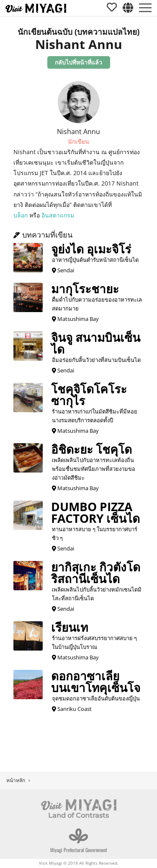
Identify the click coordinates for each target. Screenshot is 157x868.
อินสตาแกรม (58, 215)
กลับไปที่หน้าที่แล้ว (78, 62)
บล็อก (21, 215)
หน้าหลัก (16, 780)
